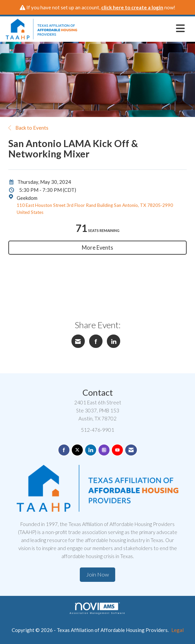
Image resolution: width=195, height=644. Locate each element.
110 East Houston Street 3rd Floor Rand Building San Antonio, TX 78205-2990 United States (95, 209)
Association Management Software (97, 609)
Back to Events (28, 128)
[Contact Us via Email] (131, 450)
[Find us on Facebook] (64, 450)
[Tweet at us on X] (77, 450)
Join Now (97, 574)
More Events (97, 248)
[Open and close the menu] (133, 28)
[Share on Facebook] (96, 341)
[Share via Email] (78, 341)
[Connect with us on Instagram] (104, 450)
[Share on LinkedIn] (114, 341)
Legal (177, 630)
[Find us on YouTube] (117, 450)
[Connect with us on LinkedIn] (91, 450)
